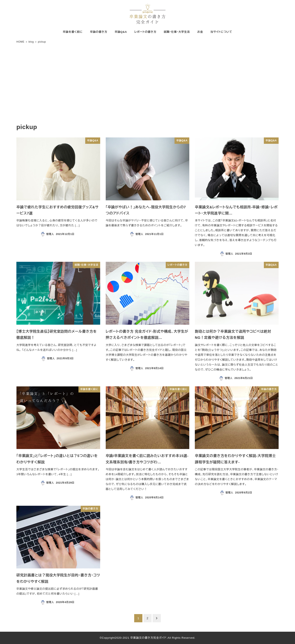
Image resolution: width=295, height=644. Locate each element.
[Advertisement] (147, 84)
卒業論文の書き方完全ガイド (149, 638)
